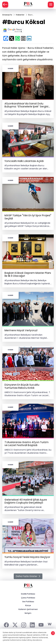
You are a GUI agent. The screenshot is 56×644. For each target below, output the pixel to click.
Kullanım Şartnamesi (28, 609)
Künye (28, 605)
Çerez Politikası (28, 598)
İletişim (28, 613)
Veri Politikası (28, 602)
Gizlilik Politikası (28, 594)
